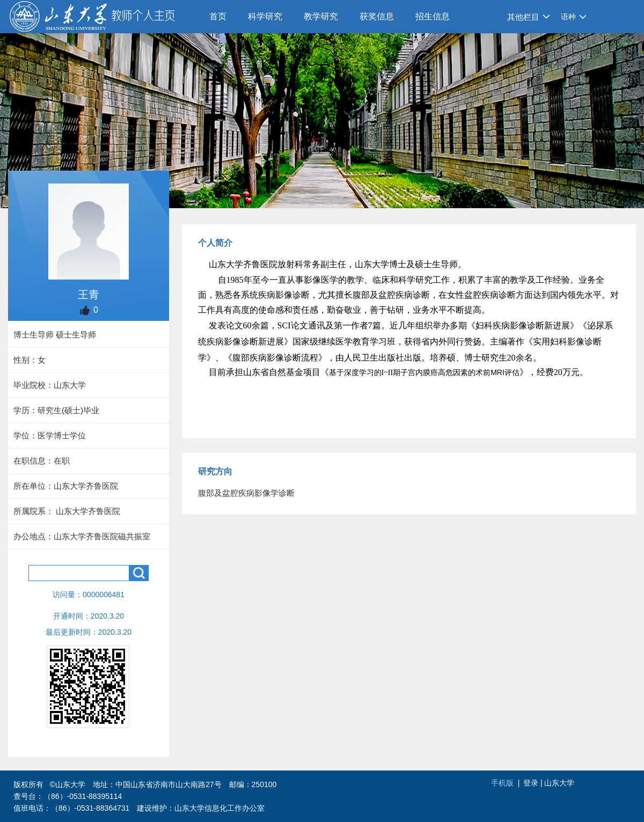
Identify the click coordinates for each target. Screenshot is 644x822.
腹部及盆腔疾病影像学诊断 (246, 493)
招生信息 (433, 16)
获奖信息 (377, 16)
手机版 (502, 783)
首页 (218, 16)
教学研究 (321, 16)
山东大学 (559, 783)
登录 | (534, 783)
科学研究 (265, 16)
